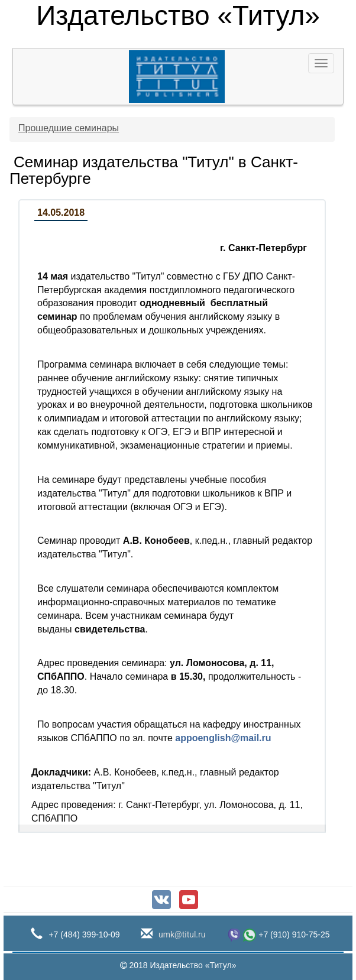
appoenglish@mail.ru (223, 738)
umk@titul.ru (181, 934)
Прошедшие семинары (69, 128)
